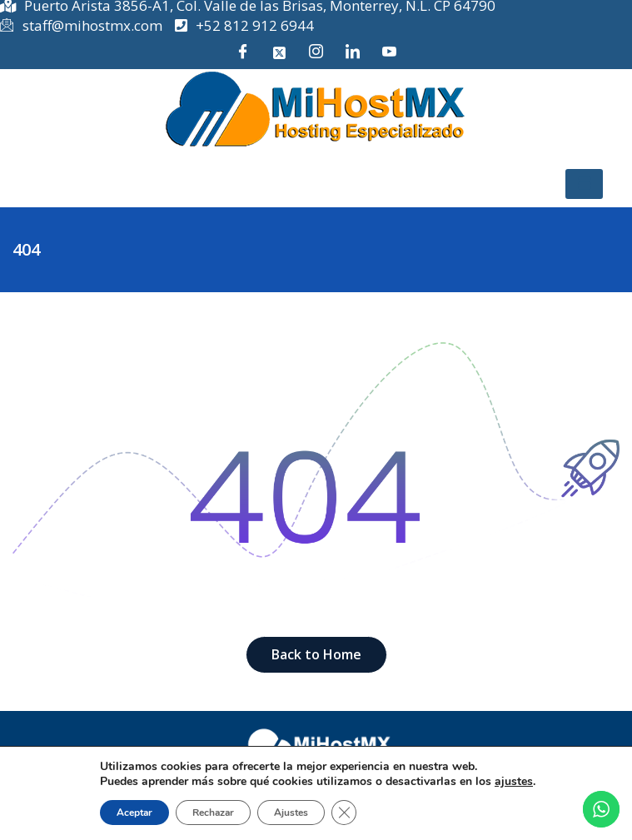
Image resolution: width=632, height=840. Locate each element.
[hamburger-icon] (584, 184)
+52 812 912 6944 (244, 25)
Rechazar (213, 813)
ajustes (514, 782)
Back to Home (316, 654)
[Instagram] (316, 52)
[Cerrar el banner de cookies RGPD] (344, 813)
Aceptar (134, 813)
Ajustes (291, 813)
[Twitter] (280, 52)
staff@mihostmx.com (81, 26)
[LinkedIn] (353, 52)
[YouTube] (390, 52)
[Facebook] (243, 52)
